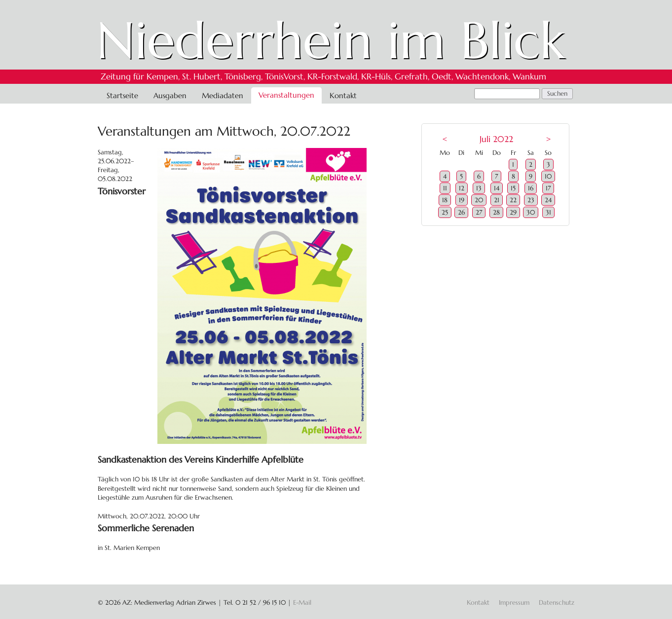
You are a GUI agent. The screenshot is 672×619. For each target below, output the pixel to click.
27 (479, 212)
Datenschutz (557, 602)
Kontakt (343, 95)
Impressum (514, 602)
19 (462, 200)
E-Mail (302, 602)
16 (531, 188)
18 (445, 200)
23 (531, 200)
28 (496, 212)
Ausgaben (170, 95)
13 (479, 188)
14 (497, 188)
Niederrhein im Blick (331, 40)
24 (548, 200)
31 (548, 212)
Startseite (122, 95)
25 (445, 212)
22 (513, 200)
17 (548, 188)
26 (461, 212)
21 (497, 200)
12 (462, 188)
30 (531, 212)
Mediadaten (223, 95)
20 (479, 200)
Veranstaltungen (286, 95)
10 (548, 176)
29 (513, 212)
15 (513, 188)
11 (445, 188)
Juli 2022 (496, 139)
